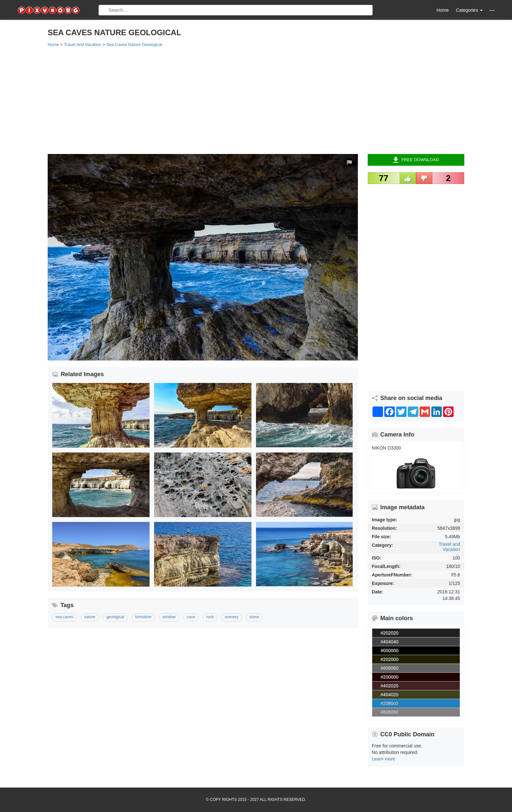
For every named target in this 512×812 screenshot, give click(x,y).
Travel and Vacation (450, 547)
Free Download (416, 160)
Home (443, 10)
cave (191, 617)
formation (143, 617)
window (169, 617)
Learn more (384, 759)
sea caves (64, 617)
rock (210, 617)
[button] (492, 10)
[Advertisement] (244, 100)
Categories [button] (469, 10)
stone (254, 617)
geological (115, 617)
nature (90, 617)
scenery (232, 617)
